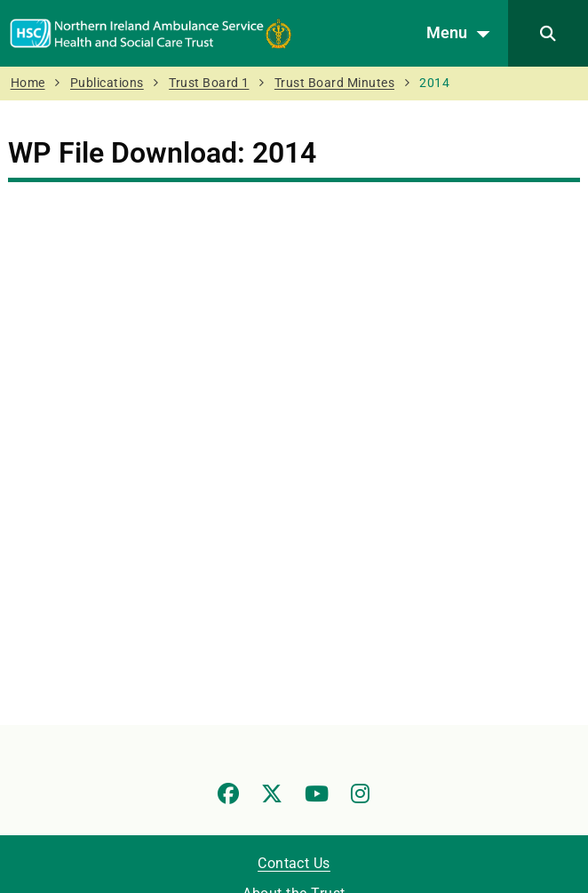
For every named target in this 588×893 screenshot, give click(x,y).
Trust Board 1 (209, 83)
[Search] (548, 33)
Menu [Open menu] (463, 34)
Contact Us (294, 863)
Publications (107, 83)
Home (28, 83)
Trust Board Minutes (334, 83)
